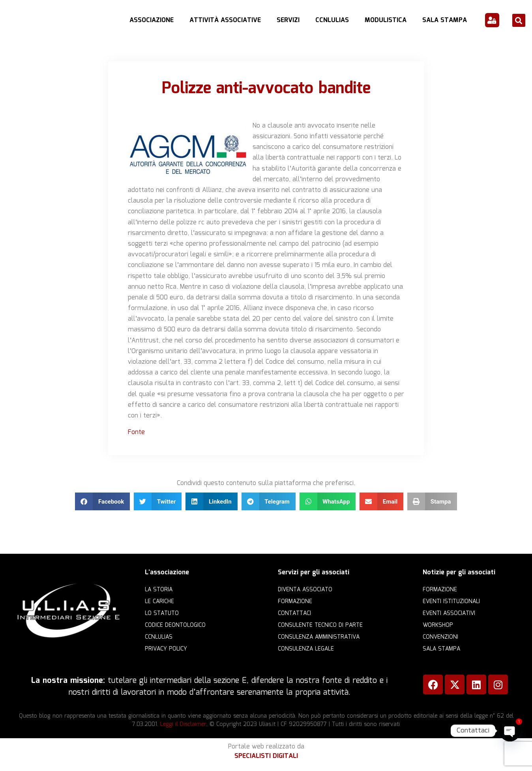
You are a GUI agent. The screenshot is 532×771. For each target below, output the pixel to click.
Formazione (295, 602)
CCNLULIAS (332, 20)
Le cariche (159, 602)
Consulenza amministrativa (319, 637)
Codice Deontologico (175, 625)
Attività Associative (225, 20)
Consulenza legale (306, 649)
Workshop (438, 625)
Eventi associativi (449, 613)
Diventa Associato (305, 590)
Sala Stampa (445, 20)
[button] (519, 20)
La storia (159, 590)
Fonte (136, 432)
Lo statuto (162, 613)
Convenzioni (440, 637)
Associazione (152, 20)
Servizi (288, 20)
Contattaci (294, 613)
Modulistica (386, 20)
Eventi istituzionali (451, 602)
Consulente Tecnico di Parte (320, 625)
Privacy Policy (166, 649)
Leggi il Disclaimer (183, 724)
